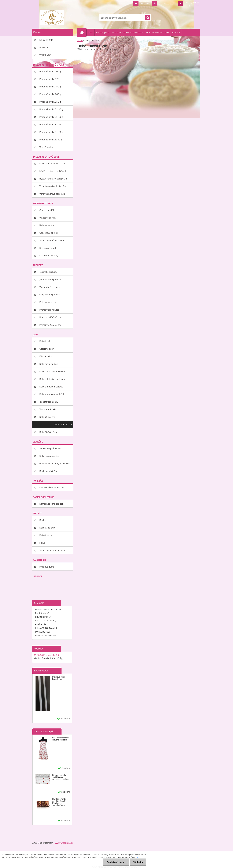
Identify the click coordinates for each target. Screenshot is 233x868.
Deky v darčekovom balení (52, 371)
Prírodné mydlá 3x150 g (51, 132)
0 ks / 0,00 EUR (192, 2)
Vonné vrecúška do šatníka (53, 186)
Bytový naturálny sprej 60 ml (54, 179)
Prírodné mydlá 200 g (50, 94)
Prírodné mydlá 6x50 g (51, 140)
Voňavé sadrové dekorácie (52, 194)
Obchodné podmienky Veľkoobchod (128, 32)
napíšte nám (41, 624)
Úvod (80, 40)
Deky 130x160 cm (63, 424)
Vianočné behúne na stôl (52, 240)
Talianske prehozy (48, 272)
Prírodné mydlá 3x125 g (51, 124)
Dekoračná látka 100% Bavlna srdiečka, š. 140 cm (61, 777)
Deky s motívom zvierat (51, 387)
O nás (91, 32)
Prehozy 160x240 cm (50, 317)
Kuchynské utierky (48, 248)
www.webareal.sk (64, 843)
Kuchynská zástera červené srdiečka (60, 739)
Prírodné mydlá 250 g (50, 102)
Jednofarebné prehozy (50, 279)
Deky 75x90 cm (47, 417)
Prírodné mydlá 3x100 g (51, 117)
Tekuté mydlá (46, 147)
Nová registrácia (165, 4)
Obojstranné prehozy (50, 295)
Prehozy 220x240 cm (50, 325)
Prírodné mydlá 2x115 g (51, 109)
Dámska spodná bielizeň (51, 504)
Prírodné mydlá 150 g (50, 87)
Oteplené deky (47, 349)
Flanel (42, 543)
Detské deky (45, 341)
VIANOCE (44, 48)
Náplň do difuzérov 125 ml (53, 171)
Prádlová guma (47, 567)
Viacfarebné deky (48, 409)
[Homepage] (83, 32)
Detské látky (46, 535)
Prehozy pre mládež (49, 310)
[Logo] (52, 18)
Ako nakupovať (103, 32)
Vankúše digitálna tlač (50, 448)
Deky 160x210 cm (48, 432)
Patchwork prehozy (49, 302)
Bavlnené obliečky (48, 471)
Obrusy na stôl (47, 210)
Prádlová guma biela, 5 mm (59, 678)
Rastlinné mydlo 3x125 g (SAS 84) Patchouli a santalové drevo (60, 802)
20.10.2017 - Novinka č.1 (46, 655)
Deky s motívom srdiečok (52, 394)
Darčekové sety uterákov (52, 487)
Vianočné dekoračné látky (52, 550)
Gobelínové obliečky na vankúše (55, 463)
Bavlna (43, 520)
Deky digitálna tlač (49, 364)
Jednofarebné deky (49, 402)
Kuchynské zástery (49, 255)
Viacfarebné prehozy (50, 287)
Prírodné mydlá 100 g (50, 71)
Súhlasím (138, 862)
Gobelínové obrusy (49, 233)
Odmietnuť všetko (115, 862)
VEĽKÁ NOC (45, 55)
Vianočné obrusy (48, 218)
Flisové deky (45, 356)
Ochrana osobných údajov (158, 32)
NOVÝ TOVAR (46, 40)
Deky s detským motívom (52, 379)
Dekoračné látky (47, 528)
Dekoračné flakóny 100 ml (52, 163)
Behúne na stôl (47, 225)
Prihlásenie (143, 4)
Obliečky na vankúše (49, 456)
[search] (148, 18)
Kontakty (176, 32)
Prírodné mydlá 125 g (50, 79)
